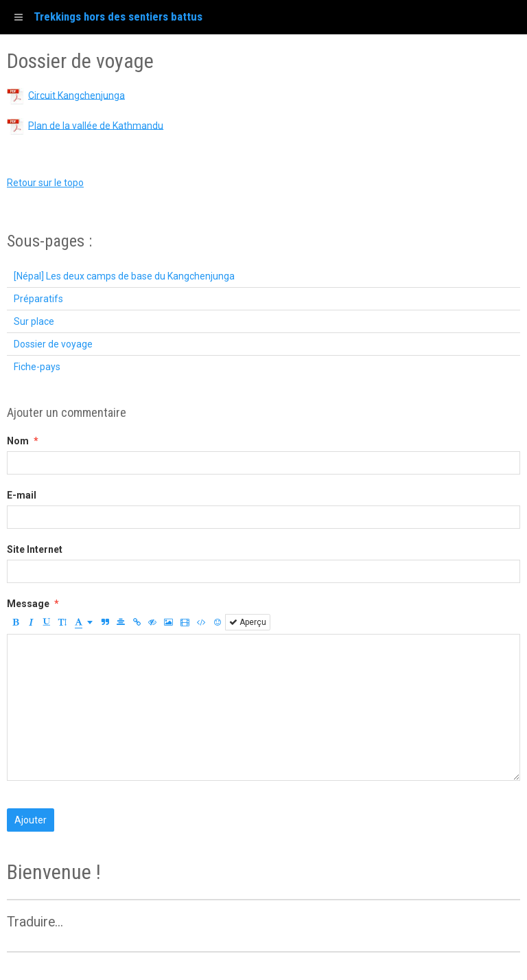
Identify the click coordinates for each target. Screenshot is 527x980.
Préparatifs (38, 299)
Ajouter (31, 820)
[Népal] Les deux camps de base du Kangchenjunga (124, 276)
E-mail (22, 495)
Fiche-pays (37, 367)
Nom (18, 441)
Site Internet (35, 549)
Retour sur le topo (45, 183)
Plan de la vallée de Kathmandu (96, 125)
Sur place (34, 321)
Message (28, 604)
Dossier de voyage (53, 344)
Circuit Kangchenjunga (77, 95)
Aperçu (248, 622)
